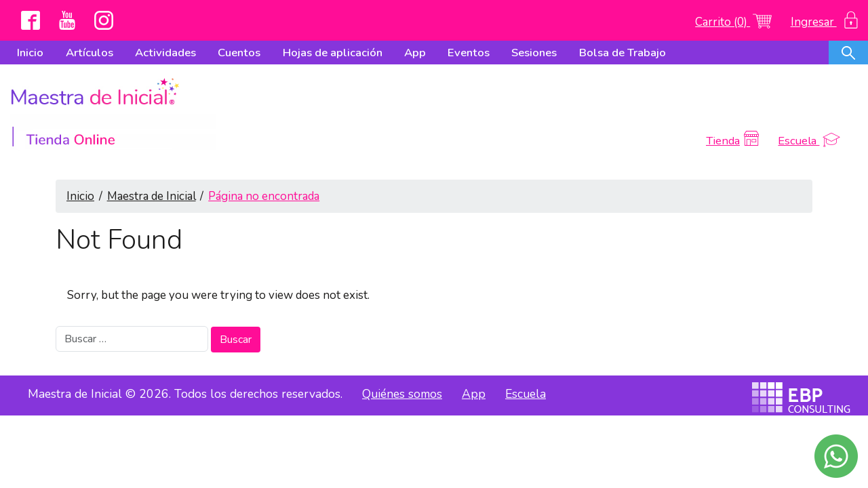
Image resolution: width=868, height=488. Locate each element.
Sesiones (534, 53)
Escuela (809, 101)
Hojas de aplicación (333, 53)
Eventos (469, 53)
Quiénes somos (402, 354)
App (415, 53)
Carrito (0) (733, 22)
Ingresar (824, 22)
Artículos (90, 53)
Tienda (733, 101)
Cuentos (239, 53)
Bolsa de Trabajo (623, 53)
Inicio (30, 53)
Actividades (165, 53)
